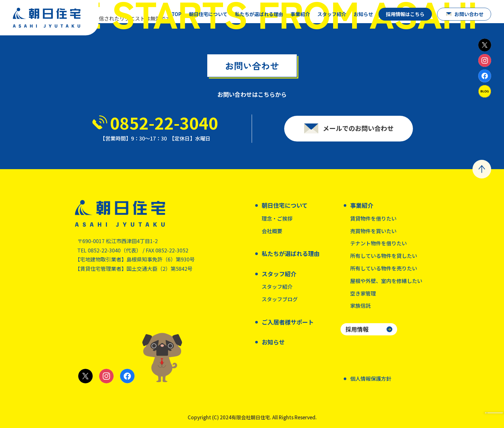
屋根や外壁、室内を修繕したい (386, 281)
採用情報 (357, 329)
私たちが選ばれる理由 (259, 14)
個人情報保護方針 (371, 378)
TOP (177, 14)
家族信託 (360, 305)
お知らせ (363, 14)
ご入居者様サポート (288, 322)
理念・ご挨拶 (277, 218)
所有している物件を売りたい (384, 268)
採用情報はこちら (405, 14)
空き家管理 (363, 293)
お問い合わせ (469, 14)
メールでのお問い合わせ (358, 128)
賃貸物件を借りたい (373, 218)
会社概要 (272, 231)
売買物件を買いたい (373, 231)
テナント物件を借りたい (378, 243)
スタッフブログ (280, 299)
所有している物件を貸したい (384, 256)
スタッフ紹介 (277, 287)
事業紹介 (300, 14)
